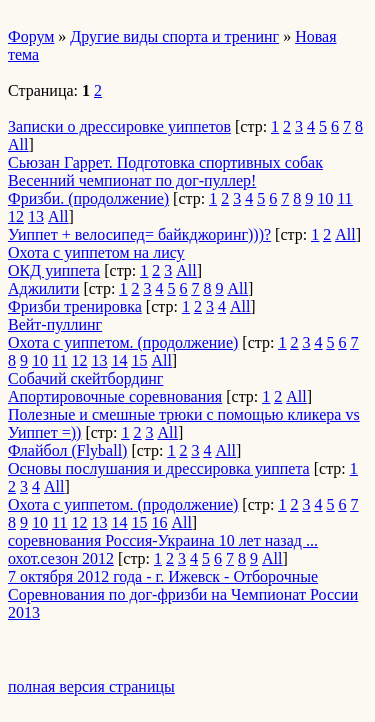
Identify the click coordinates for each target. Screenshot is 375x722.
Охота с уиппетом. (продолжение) (123, 342)
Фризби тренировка (75, 306)
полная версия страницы (91, 686)
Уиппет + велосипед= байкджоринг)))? (139, 234)
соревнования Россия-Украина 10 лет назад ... (163, 540)
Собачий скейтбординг (85, 378)
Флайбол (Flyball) (67, 450)
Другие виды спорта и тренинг (174, 36)
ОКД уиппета (54, 270)
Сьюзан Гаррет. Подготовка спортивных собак (165, 162)
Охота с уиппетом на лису (96, 252)
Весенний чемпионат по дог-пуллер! (132, 180)
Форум (31, 36)
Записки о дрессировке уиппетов (119, 126)
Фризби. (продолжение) (88, 198)
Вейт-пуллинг (55, 324)
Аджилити (43, 288)
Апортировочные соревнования (115, 396)
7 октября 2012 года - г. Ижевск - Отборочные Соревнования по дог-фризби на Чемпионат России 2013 (183, 594)
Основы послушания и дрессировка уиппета (159, 468)
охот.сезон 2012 (61, 558)
